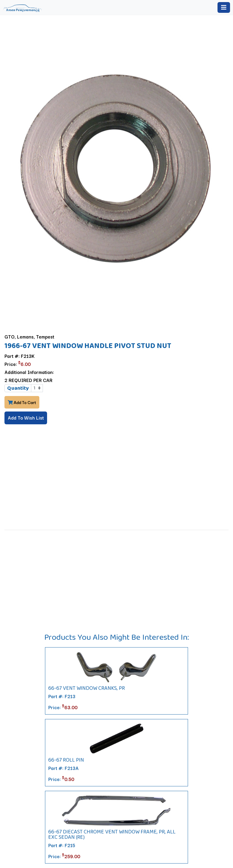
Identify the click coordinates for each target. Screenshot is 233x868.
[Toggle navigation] (224, 7)
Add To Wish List (26, 417)
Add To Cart (22, 402)
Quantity (18, 388)
